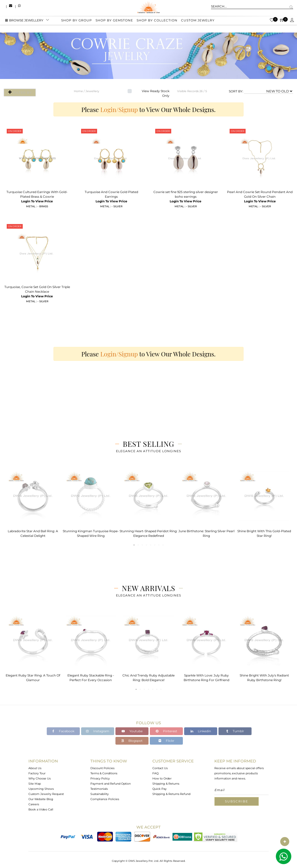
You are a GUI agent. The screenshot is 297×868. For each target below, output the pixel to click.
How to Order (162, 778)
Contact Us (160, 768)
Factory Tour (37, 773)
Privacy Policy (100, 778)
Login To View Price (37, 201)
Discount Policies (102, 768)
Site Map (35, 784)
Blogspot (132, 741)
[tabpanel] (33, 503)
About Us (35, 768)
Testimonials (99, 789)
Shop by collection (157, 21)
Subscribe (237, 801)
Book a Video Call (41, 809)
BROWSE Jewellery (24, 21)
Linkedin (201, 731)
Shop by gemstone (114, 21)
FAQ (155, 773)
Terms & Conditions (104, 773)
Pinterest (166, 731)
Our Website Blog (41, 799)
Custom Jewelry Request (46, 794)
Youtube (132, 731)
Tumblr (235, 731)
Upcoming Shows (41, 789)
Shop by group (77, 21)
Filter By (19, 92)
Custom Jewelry (198, 21)
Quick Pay (159, 789)
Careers (34, 804)
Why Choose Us (40, 778)
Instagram (98, 731)
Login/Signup (119, 109)
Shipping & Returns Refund (171, 794)
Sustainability (100, 794)
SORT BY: (236, 91)
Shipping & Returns (166, 784)
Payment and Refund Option (111, 784)
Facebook (63, 731)
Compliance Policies (105, 799)
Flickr (166, 741)
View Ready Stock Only (156, 93)
